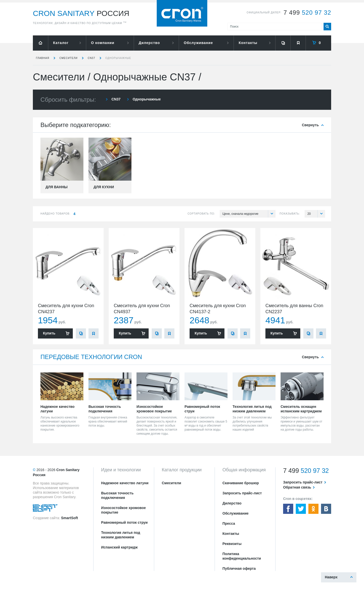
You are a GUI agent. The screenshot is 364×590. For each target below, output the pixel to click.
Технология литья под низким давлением (121, 535)
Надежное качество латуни (125, 483)
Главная (43, 58)
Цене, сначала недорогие (249, 214)
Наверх (331, 577)
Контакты (248, 43)
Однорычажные (118, 58)
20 (316, 214)
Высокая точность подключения (117, 495)
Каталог (61, 43)
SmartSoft (69, 518)
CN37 (92, 58)
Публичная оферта (239, 568)
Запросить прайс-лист (242, 493)
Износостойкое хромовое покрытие (123, 510)
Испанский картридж (119, 547)
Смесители (69, 58)
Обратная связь (297, 487)
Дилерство (149, 43)
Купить (49, 333)
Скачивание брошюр (241, 483)
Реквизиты (232, 544)
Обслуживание (198, 43)
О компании (103, 43)
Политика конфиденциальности (242, 556)
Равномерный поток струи (124, 522)
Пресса (229, 523)
